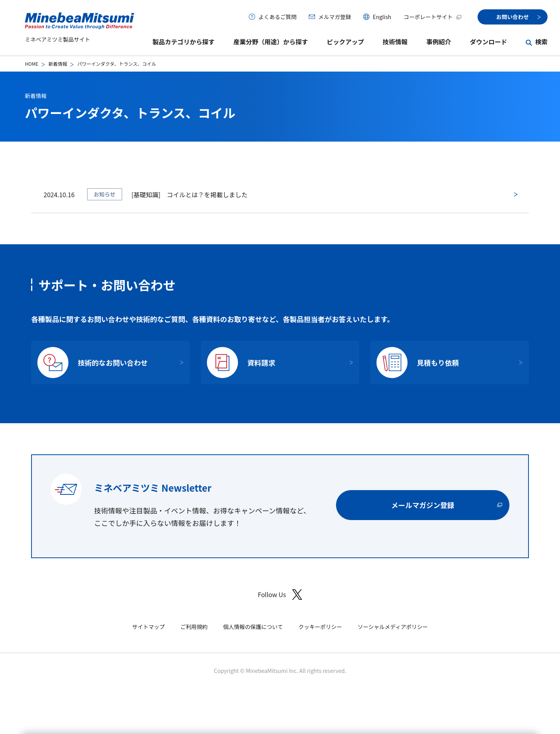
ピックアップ (345, 42)
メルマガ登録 (334, 17)
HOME (31, 64)
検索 (541, 42)
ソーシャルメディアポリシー (393, 627)
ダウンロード (488, 42)
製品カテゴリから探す (184, 42)
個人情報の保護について (253, 627)
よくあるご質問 (277, 17)
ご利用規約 (194, 627)
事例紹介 (439, 42)
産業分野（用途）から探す (271, 42)
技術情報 (395, 42)
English (382, 17)
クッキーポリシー (320, 627)
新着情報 (58, 64)
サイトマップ (149, 627)
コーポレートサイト (433, 17)
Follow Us (280, 595)
